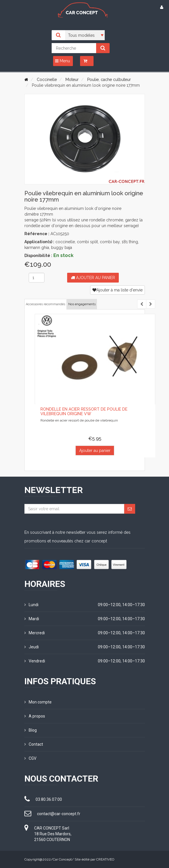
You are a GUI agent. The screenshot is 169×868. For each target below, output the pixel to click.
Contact (34, 744)
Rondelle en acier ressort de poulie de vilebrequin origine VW (84, 411)
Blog (31, 730)
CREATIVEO (105, 859)
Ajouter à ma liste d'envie (117, 290)
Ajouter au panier (93, 278)
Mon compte (38, 702)
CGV (30, 758)
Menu (63, 61)
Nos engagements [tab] (82, 304)
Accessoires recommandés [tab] (45, 304)
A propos (35, 716)
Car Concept (62, 859)
